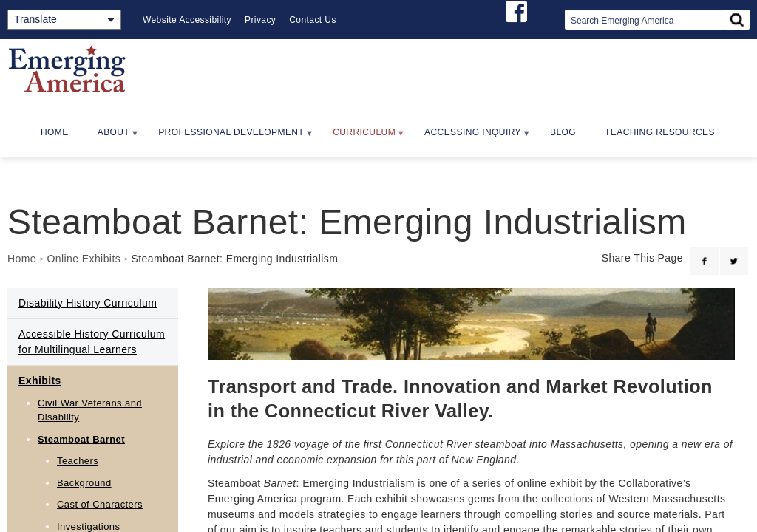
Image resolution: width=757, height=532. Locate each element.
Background (84, 483)
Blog (563, 132)
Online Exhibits (84, 259)
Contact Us (313, 20)
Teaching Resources (660, 132)
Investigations (88, 526)
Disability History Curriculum (88, 303)
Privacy (260, 20)
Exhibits (40, 381)
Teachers (78, 461)
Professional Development (229, 137)
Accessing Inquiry (471, 137)
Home (55, 132)
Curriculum (362, 137)
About (112, 137)
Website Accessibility (187, 20)
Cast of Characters (100, 504)
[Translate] (64, 20)
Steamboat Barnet (81, 439)
